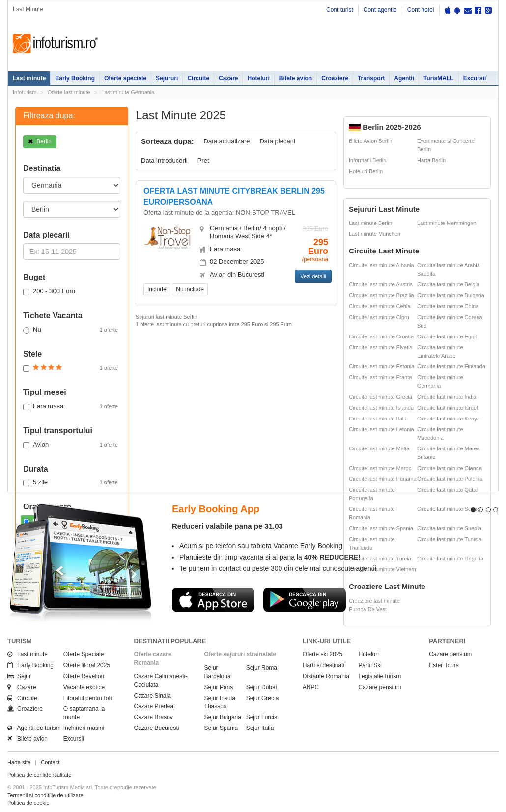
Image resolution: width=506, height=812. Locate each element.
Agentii (404, 78)
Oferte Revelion (84, 676)
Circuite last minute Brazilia (381, 295)
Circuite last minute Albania (381, 265)
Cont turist (340, 10)
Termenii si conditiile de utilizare (45, 795)
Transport (371, 78)
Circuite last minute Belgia (448, 284)
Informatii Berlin (367, 160)
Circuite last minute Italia (378, 419)
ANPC (311, 687)
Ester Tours (444, 665)
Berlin (40, 141)
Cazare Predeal (155, 706)
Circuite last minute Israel (448, 408)
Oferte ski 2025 (323, 654)
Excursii (475, 78)
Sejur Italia (260, 728)
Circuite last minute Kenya (449, 419)
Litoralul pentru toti (88, 698)
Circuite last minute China (448, 306)
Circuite (198, 78)
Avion (70, 445)
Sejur (19, 676)
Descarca (213, 600)
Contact (50, 762)
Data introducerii (164, 160)
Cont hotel (421, 10)
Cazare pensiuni (380, 687)
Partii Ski (370, 665)
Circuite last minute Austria (381, 284)
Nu (70, 330)
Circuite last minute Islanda (381, 408)
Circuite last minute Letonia (381, 429)
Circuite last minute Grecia (380, 397)
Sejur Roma (262, 668)
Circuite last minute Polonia (450, 479)
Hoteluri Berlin (366, 171)
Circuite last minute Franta (380, 377)
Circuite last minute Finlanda (451, 366)
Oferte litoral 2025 (87, 665)
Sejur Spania (221, 728)
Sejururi (167, 78)
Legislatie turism (380, 676)
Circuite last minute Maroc (380, 468)
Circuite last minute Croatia (381, 336)
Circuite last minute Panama (383, 479)
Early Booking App (216, 509)
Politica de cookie (28, 803)
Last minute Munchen (375, 234)
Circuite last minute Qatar (448, 490)
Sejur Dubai (262, 687)
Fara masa (70, 406)
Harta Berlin (431, 160)
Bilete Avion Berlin (370, 141)
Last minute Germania (128, 92)
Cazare (228, 78)
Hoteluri (258, 78)
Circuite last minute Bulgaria (451, 295)
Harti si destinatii (324, 665)
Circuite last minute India (447, 397)
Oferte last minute (69, 92)
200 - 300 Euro (49, 291)
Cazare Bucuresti (157, 728)
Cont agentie (380, 10)
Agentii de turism (34, 728)
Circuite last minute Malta (379, 448)
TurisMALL (439, 78)
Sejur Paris (219, 687)
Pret (203, 160)
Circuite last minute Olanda (450, 468)
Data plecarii (277, 141)
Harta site (19, 762)
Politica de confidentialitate (39, 775)
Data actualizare (227, 141)
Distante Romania (326, 676)
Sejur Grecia (263, 698)
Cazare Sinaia (153, 696)
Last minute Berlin (370, 223)
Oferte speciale (125, 78)
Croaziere (335, 78)
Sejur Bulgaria (223, 717)
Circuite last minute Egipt (447, 336)
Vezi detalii (313, 276)
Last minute (29, 78)
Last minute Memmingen (447, 223)
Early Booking (75, 78)
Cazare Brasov (154, 717)
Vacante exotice (84, 687)
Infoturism (55, 44)
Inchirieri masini (84, 728)
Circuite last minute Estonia (381, 366)
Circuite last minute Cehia (379, 306)
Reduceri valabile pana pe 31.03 (227, 526)
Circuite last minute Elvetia (381, 347)
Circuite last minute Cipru (379, 317)
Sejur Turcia (262, 717)
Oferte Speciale (84, 654)
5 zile (70, 482)
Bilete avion (295, 78)
